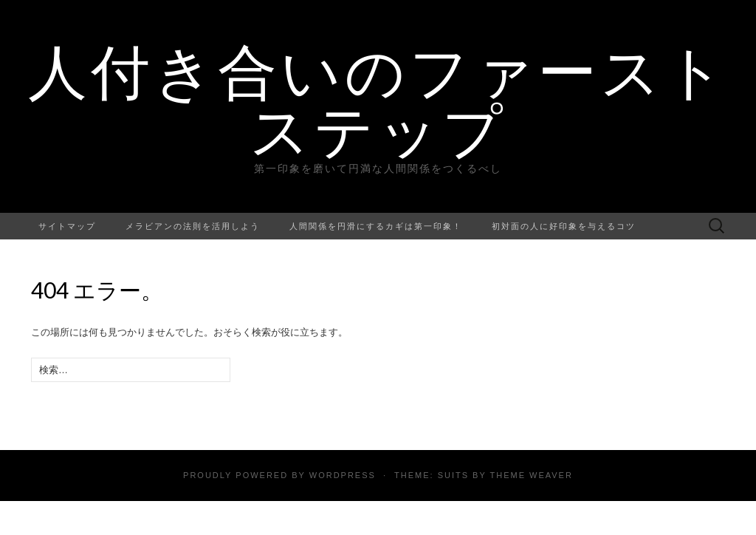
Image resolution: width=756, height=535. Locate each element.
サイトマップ (67, 226)
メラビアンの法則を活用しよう (193, 226)
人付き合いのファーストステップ (378, 100)
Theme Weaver (531, 475)
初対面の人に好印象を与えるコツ (564, 226)
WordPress (343, 475)
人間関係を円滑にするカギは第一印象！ (376, 226)
